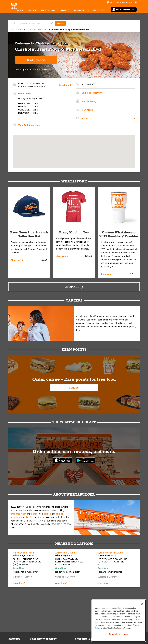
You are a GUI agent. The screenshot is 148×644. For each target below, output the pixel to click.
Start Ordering (124, 10)
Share (85, 118)
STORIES (66, 10)
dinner (34, 514)
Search (60, 23)
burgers (48, 514)
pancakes (42, 517)
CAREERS (32, 10)
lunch (23, 514)
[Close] (142, 613)
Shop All (72, 287)
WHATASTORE (49, 10)
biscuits (29, 517)
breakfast (15, 514)
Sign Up (74, 388)
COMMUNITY (82, 10)
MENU (19, 10)
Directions (64, 85)
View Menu (87, 110)
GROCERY (99, 10)
